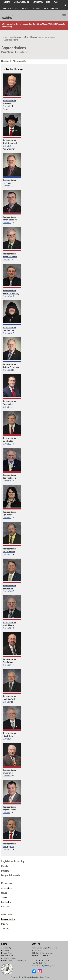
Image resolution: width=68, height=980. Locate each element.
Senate (4, 897)
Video (45, 8)
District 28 (7, 296)
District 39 (7, 146)
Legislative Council (21, 2)
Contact (55, 8)
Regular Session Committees (43, 37)
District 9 (6, 186)
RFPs (48, 2)
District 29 (7, 665)
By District (6, 906)
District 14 (7, 628)
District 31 (7, 776)
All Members (7, 888)
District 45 (7, 407)
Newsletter (38, 2)
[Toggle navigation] (63, 15)
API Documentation (9, 958)
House (4, 893)
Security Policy (7, 956)
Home (5, 37)
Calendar (36, 8)
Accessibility (6, 948)
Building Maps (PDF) (11, 8)
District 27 (7, 223)
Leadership (6, 902)
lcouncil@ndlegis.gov (46, 966)
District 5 (6, 259)
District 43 (7, 333)
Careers (7, 2)
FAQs (56, 2)
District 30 (7, 591)
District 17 (7, 702)
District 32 (7, 518)
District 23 (7, 849)
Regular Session (8, 919)
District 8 (6, 106)
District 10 (7, 554)
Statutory (5, 928)
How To (25, 8)
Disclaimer (5, 950)
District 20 (7, 370)
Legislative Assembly (19, 37)
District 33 (7, 444)
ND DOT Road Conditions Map (14, 961)
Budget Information (11, 875)
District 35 (7, 481)
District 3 (6, 813)
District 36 (7, 739)
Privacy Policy (7, 953)
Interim (5, 871)
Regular (5, 866)
